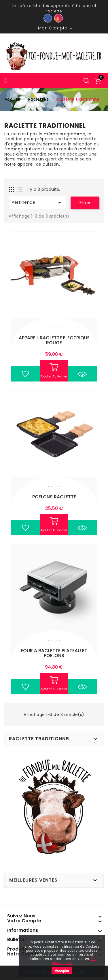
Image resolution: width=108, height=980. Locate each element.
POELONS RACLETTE (54, 497)
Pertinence (37, 203)
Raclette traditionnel (40, 739)
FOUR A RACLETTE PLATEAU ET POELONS (54, 653)
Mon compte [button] (55, 28)
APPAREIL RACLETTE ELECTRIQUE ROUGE (54, 340)
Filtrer (85, 203)
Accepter (62, 971)
